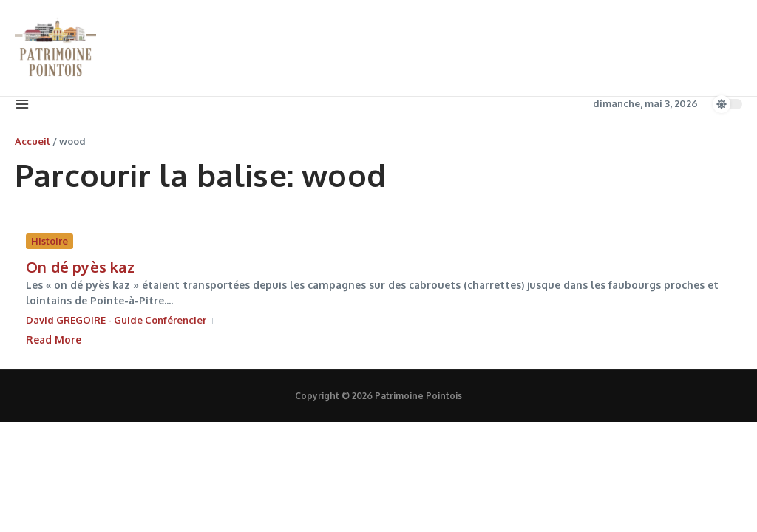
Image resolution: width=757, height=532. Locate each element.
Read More (54, 340)
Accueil (33, 141)
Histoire (50, 241)
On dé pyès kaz (80, 267)
